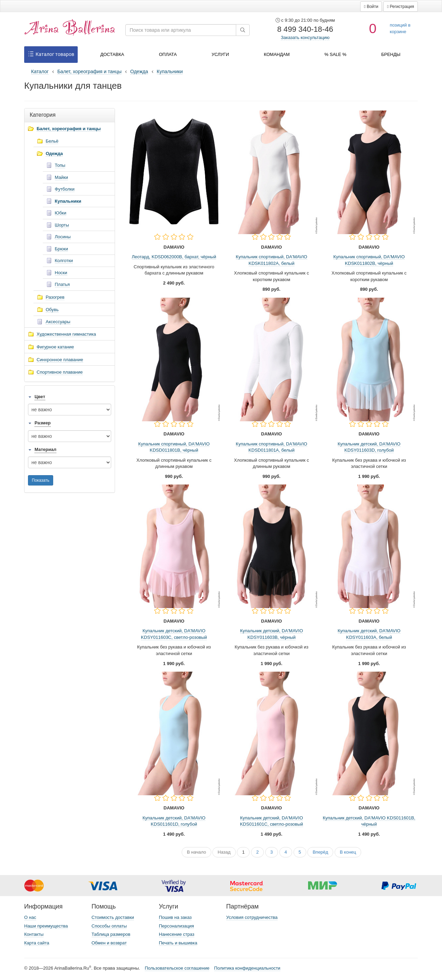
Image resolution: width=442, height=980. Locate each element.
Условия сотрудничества (252, 917)
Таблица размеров (111, 934)
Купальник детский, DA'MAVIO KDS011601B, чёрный (369, 821)
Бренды (391, 54)
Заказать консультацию (305, 37)
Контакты (34, 934)
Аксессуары (58, 322)
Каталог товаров (51, 55)
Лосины (63, 237)
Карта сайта (37, 943)
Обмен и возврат (109, 943)
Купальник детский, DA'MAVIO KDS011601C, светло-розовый (272, 821)
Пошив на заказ (175, 917)
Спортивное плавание (60, 372)
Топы (60, 165)
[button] (371, 7)
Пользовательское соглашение (177, 968)
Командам (277, 54)
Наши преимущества (46, 926)
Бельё (52, 141)
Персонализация (176, 926)
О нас (30, 917)
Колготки (64, 261)
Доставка (112, 54)
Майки (61, 177)
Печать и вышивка (178, 943)
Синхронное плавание (60, 360)
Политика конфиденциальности (247, 968)
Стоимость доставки (113, 917)
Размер (43, 423)
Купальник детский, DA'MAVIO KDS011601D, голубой (174, 821)
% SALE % (336, 54)
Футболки (65, 189)
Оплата (168, 54)
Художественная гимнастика (66, 334)
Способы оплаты (109, 926)
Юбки (61, 213)
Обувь (52, 310)
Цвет (40, 397)
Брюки (61, 249)
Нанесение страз (177, 934)
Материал (45, 449)
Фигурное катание (55, 347)
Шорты (62, 225)
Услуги (220, 54)
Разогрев (55, 297)
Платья (63, 284)
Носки (61, 273)
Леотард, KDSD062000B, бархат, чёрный (174, 257)
